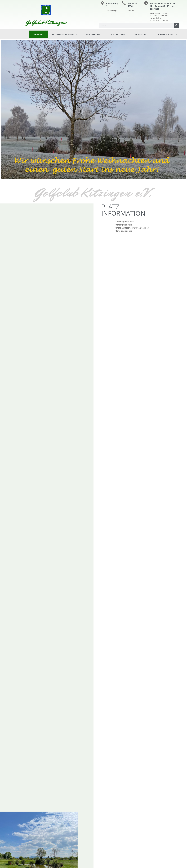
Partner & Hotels (168, 34)
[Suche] (176, 25)
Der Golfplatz (94, 34)
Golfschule (143, 34)
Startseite (39, 34)
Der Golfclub (119, 34)
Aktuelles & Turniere (64, 34)
